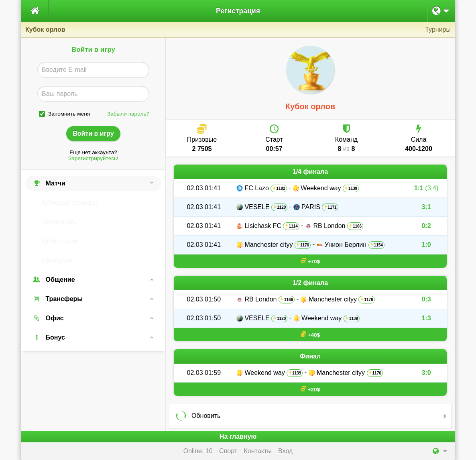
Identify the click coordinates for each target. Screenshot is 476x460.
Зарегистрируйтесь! (93, 158)
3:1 (426, 207)
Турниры (438, 30)
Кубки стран (59, 241)
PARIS (311, 207)
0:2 (426, 226)
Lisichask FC (263, 226)
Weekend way (321, 188)
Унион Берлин (346, 245)
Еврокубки (57, 260)
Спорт (228, 451)
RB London (329, 226)
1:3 (426, 318)
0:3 (426, 299)
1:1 (426, 188)
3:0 (426, 373)
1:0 (426, 245)
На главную (238, 437)
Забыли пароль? (128, 114)
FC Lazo (256, 188)
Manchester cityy (269, 245)
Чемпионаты (60, 222)
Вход (285, 451)
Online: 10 (198, 451)
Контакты (258, 451)
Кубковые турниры (69, 203)
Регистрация (238, 11)
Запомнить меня (69, 114)
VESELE (257, 207)
